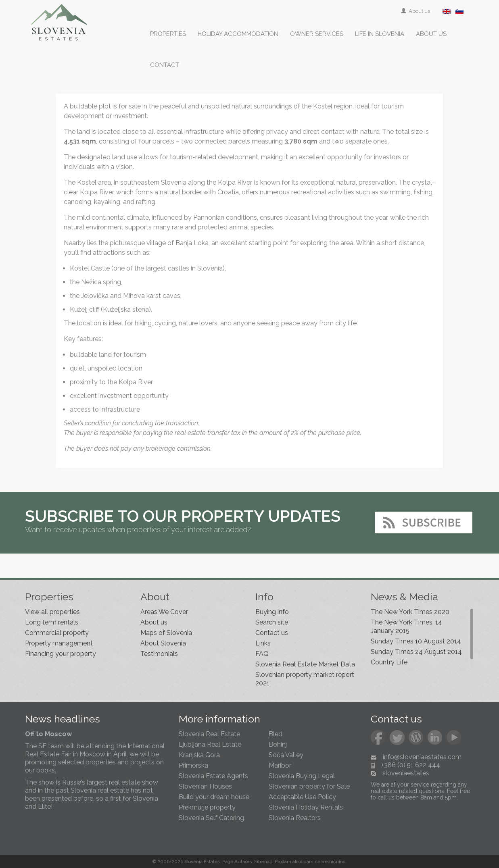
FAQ (262, 654)
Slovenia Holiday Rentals (306, 807)
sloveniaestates (406, 773)
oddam (306, 862)
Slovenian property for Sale (309, 786)
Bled (276, 734)
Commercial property (57, 633)
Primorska (193, 765)
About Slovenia (163, 643)
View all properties (52, 612)
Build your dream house (214, 797)
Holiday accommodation (238, 34)
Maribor (280, 765)
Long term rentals (52, 622)
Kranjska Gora (199, 755)
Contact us (272, 633)
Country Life (389, 662)
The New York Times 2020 (410, 612)
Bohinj (278, 744)
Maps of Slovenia (166, 633)
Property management (59, 643)
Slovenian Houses (205, 786)
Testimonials (159, 654)
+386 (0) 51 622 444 (411, 765)
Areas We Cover (164, 612)
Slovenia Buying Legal (302, 776)
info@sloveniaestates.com (422, 757)
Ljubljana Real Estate (210, 744)
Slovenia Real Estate (209, 734)
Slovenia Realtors (295, 818)
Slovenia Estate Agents (213, 776)
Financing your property (61, 654)
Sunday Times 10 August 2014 (416, 641)
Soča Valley (286, 755)
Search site (272, 622)
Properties (168, 34)
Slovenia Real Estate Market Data (305, 664)
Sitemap (263, 862)
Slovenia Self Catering (211, 818)
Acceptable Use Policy (302, 797)
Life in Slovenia (380, 34)
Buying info (272, 612)
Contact (165, 65)
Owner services (317, 34)
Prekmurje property (207, 807)
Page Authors (237, 862)
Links (263, 643)
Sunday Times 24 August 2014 (416, 652)
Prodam (283, 862)
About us (416, 11)
